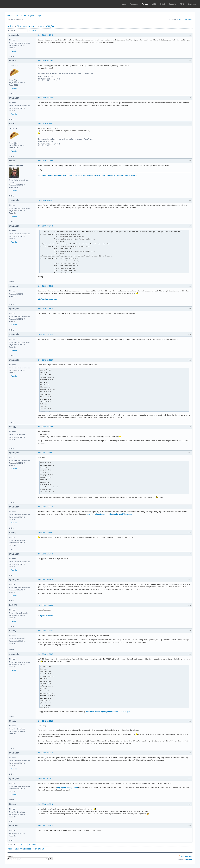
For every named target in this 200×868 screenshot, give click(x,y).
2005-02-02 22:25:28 (45, 721)
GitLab (162, 4)
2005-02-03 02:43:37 (45, 778)
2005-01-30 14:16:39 (45, 309)
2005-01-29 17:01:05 (45, 161)
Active (179, 19)
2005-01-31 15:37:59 (45, 334)
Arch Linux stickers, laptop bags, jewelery (78, 176)
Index (9, 16)
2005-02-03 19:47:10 (45, 826)
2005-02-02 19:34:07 (45, 654)
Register (31, 16)
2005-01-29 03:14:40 (45, 35)
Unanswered (187, 19)
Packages (134, 4)
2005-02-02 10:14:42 (45, 605)
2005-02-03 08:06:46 (45, 804)
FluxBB (189, 860)
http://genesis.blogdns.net (67, 788)
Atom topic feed (187, 856)
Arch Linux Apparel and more (50, 176)
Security (173, 4)
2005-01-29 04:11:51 (45, 124)
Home (123, 4)
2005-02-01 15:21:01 (45, 532)
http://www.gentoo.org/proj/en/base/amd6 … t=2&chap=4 (108, 712)
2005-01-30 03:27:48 (45, 226)
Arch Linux (14, 4)
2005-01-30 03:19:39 (45, 200)
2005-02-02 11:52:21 (45, 631)
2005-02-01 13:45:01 (45, 453)
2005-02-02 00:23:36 (45, 580)
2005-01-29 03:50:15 (45, 98)
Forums (145, 4)
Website (14, 51)
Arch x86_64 (47, 26)
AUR (182, 4)
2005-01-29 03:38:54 (45, 61)
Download (192, 4)
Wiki (154, 4)
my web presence (46, 616)
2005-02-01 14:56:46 (45, 507)
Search (23, 16)
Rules (16, 16)
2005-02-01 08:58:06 (45, 427)
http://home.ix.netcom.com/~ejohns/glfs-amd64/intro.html (109, 514)
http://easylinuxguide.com (47, 299)
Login (39, 16)
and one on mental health (126, 176)
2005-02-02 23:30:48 (45, 753)
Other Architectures (27, 26)
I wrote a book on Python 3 (105, 176)
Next (34, 31)
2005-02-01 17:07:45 (45, 554)
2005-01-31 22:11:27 (45, 360)
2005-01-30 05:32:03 (45, 286)
